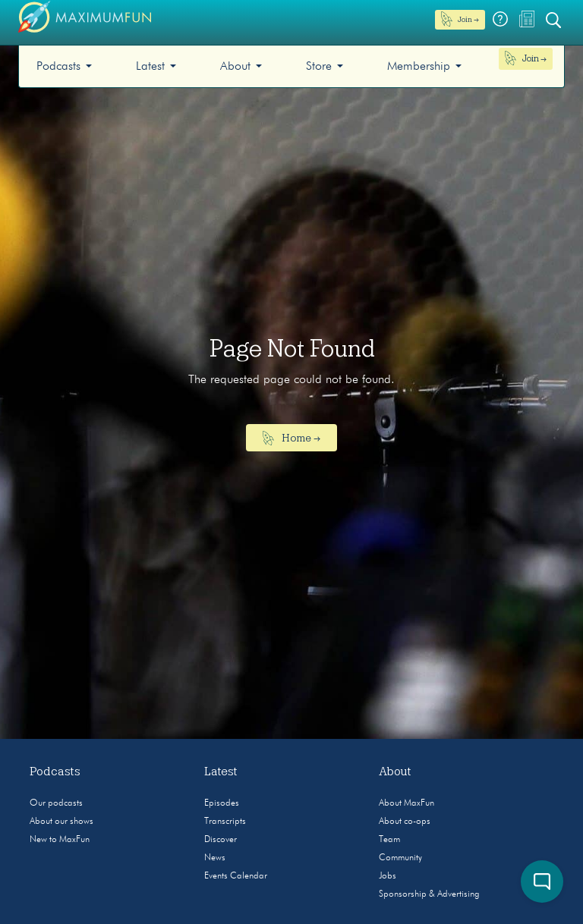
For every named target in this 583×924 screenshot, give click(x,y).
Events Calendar (236, 876)
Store (319, 67)
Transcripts (225, 822)
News (215, 858)
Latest (150, 67)
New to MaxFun (60, 840)
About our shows (61, 822)
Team (389, 840)
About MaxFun (407, 803)
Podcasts (58, 67)
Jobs (388, 876)
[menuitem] (64, 66)
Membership (419, 67)
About (235, 67)
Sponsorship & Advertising (429, 894)
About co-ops (405, 822)
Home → (292, 438)
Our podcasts (56, 803)
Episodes (222, 803)
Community (400, 858)
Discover (221, 840)
